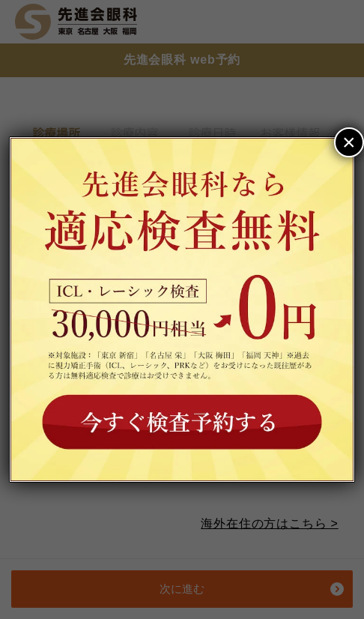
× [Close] (349, 142)
